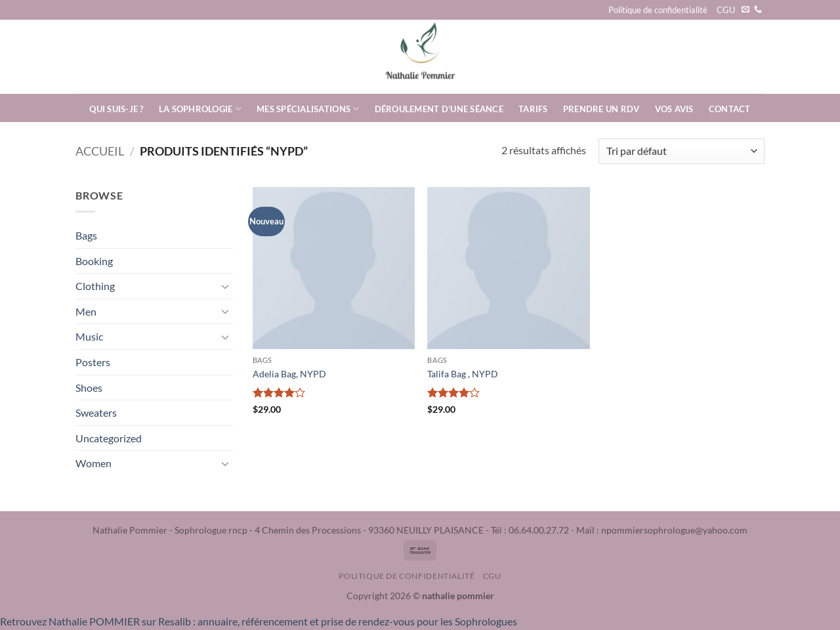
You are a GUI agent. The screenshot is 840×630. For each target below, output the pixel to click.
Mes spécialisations (308, 109)
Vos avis (674, 109)
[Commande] (682, 151)
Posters (93, 362)
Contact (730, 109)
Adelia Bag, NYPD (289, 374)
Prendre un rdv (601, 109)
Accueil (100, 151)
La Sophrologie (200, 109)
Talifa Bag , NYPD (463, 374)
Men (86, 311)
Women (94, 463)
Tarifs (533, 109)
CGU (726, 10)
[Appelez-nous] (758, 10)
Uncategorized (109, 438)
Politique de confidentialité (658, 10)
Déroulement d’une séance (439, 109)
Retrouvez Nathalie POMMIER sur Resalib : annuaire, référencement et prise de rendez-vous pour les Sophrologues (259, 621)
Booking (94, 261)
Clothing (95, 286)
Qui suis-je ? (116, 109)
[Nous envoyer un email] (745, 10)
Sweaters (96, 412)
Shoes (89, 388)
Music (89, 336)
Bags (86, 235)
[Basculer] (225, 286)
